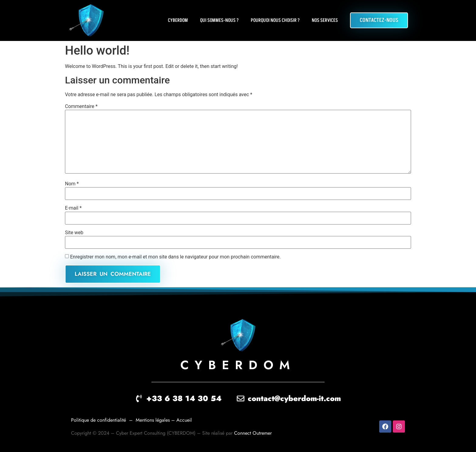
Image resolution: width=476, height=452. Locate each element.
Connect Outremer (253, 433)
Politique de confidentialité (99, 420)
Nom (72, 184)
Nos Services (325, 20)
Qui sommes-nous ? (219, 20)
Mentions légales (153, 420)
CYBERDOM (178, 20)
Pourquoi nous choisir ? (275, 20)
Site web (74, 233)
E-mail (73, 208)
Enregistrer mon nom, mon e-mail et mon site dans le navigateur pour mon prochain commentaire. (175, 257)
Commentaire (81, 106)
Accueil (185, 420)
